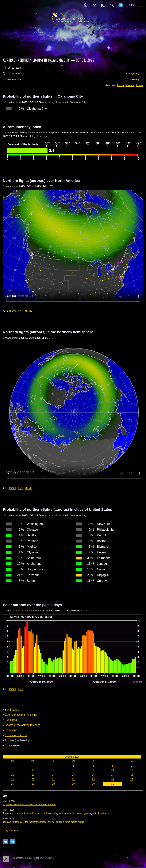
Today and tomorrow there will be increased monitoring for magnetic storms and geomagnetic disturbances (57, 813)
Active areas (12, 745)
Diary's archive (10, 831)
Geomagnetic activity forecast (22, 725)
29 (73, 784)
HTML (29, 311)
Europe (121, 85)
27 (33, 784)
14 (53, 775)
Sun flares (11, 720)
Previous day (14, 80)
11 (132, 770)
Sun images (12, 710)
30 (93, 784)
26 (12, 784)
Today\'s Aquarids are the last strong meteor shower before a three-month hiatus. (44, 822)
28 (53, 784)
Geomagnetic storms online (21, 715)
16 (93, 775)
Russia (140, 85)
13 (33, 775)
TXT (20, 311)
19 (12, 779)
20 (33, 779)
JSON (12, 311)
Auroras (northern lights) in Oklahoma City (36, 60)
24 (112, 779)
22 (73, 779)
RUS (131, 5)
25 (132, 779)
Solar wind (11, 730)
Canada (130, 85)
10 (112, 770)
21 (53, 779)
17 (112, 775)
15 (73, 775)
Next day (135, 80)
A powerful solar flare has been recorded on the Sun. (29, 805)
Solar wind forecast (16, 735)
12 (12, 775)
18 (132, 775)
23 (93, 779)
